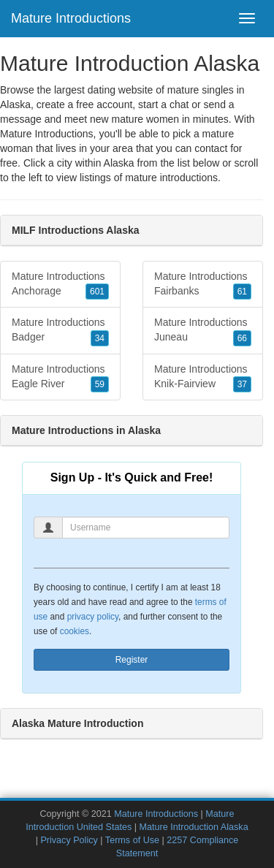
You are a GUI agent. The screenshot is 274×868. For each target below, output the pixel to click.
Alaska (119, 163)
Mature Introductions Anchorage (60, 285)
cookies (75, 631)
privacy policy (93, 617)
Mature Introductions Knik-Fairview (203, 378)
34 (100, 338)
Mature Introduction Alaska (194, 827)
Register (132, 660)
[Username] (146, 528)
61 (242, 292)
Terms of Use (132, 840)
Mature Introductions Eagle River (60, 378)
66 (242, 338)
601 (97, 292)
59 (100, 384)
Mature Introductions (71, 18)
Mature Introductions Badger (60, 331)
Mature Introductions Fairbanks (203, 285)
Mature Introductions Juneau (203, 331)
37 (242, 384)
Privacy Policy (69, 840)
